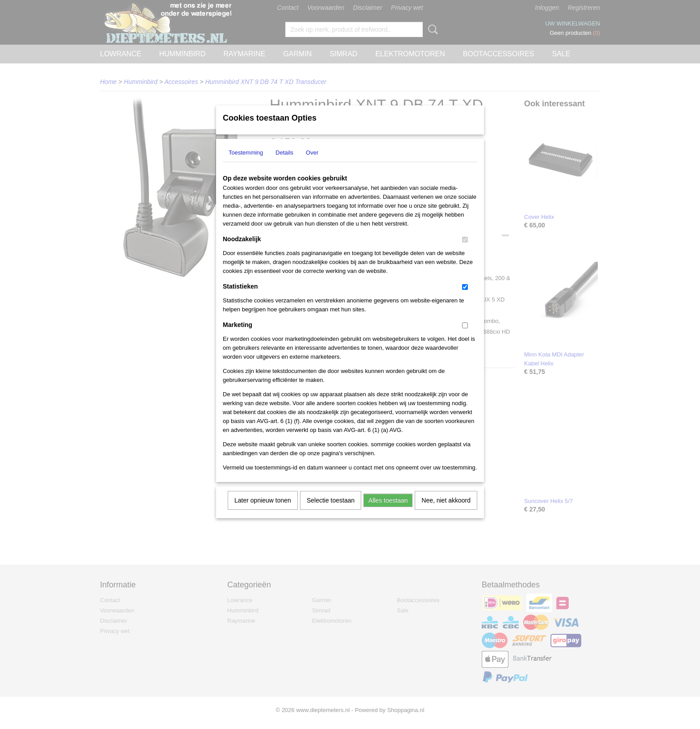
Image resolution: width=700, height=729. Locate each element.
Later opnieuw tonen (263, 512)
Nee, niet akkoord (446, 512)
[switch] (465, 251)
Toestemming (246, 164)
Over (312, 164)
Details (284, 164)
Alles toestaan (388, 512)
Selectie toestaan (331, 512)
